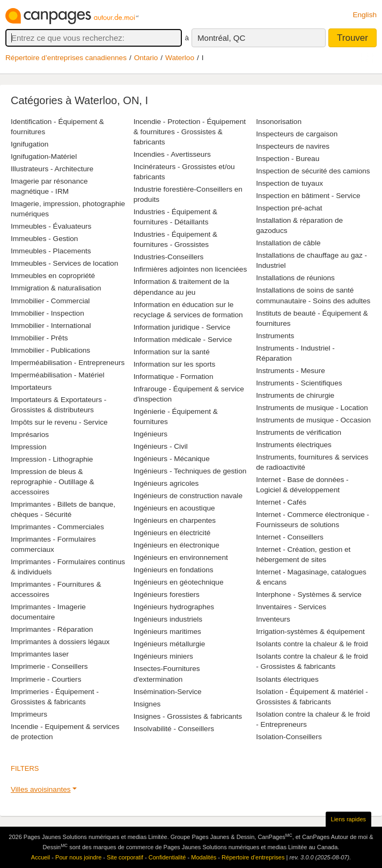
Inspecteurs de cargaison (297, 134)
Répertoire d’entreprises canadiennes (66, 58)
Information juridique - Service (182, 327)
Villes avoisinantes (41, 789)
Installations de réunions (295, 278)
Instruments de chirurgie (295, 395)
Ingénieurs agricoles (166, 483)
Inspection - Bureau (288, 159)
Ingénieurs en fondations (174, 570)
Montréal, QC (221, 38)
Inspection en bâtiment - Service (308, 196)
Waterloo (180, 58)
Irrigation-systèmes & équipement (310, 632)
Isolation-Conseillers (289, 737)
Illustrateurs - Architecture (52, 169)
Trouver (352, 38)
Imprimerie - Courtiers (46, 679)
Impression (28, 447)
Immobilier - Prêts (39, 338)
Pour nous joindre (78, 857)
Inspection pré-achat (289, 208)
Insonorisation (279, 122)
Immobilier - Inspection (47, 313)
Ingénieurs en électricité (172, 533)
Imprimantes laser (40, 654)
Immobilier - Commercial (50, 301)
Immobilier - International (51, 326)
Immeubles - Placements (51, 251)
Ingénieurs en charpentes (175, 520)
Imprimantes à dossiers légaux (60, 642)
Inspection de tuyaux (289, 183)
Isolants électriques (287, 679)
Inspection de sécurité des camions (313, 171)
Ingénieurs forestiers (167, 595)
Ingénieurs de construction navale (188, 496)
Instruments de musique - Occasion (313, 420)
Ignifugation (30, 144)
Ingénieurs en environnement (181, 557)
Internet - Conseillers (289, 537)
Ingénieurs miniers (163, 656)
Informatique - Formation (174, 377)
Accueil (41, 857)
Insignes (147, 704)
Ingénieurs (150, 434)
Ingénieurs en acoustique (174, 508)
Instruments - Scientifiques (299, 383)
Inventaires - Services (291, 607)
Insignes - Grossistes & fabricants (188, 716)
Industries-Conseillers (169, 257)
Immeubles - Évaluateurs (51, 226)
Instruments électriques (294, 445)
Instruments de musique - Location (312, 408)
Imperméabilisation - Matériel (58, 375)
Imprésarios (30, 435)
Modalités (204, 857)
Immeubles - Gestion (44, 239)
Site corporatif (125, 857)
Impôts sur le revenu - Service (59, 422)
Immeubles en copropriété (53, 276)
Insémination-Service (168, 692)
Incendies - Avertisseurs (172, 154)
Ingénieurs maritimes (167, 632)
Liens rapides (348, 819)
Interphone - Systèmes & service (308, 595)
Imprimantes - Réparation (52, 629)
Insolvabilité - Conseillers (174, 729)
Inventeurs (273, 619)
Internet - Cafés (281, 502)
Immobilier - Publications (50, 350)
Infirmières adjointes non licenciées (190, 269)
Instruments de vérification (299, 432)
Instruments (275, 336)
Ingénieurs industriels (168, 619)
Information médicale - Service (183, 340)
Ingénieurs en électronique (177, 545)
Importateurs (31, 387)
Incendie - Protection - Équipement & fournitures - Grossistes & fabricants (190, 132)
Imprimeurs (29, 714)
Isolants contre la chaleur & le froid (312, 644)
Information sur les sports (175, 364)
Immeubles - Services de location (64, 263)
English (365, 15)
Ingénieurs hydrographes (174, 607)
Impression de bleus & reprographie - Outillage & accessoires (53, 482)
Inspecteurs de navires (293, 146)
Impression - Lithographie (52, 459)
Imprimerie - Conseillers (49, 666)
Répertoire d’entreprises (253, 857)
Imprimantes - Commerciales (57, 527)
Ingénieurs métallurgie (170, 644)
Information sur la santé (172, 352)
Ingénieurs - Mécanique (172, 459)
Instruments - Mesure (290, 371)
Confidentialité (167, 857)
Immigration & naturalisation (56, 288)
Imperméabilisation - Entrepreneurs (68, 363)
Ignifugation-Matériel (44, 156)
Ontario (146, 58)
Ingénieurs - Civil (161, 446)
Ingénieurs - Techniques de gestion (190, 471)
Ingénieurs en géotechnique (179, 582)
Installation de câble (288, 243)
